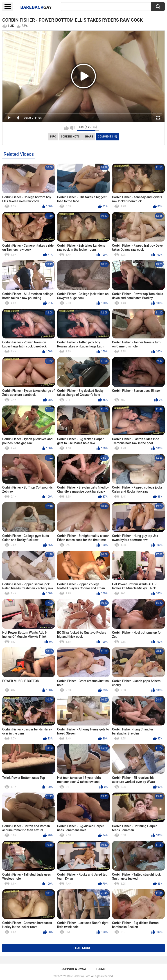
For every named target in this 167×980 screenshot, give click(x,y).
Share (89, 137)
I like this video (66, 128)
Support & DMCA (74, 969)
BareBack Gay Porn (79, 976)
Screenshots (70, 137)
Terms (101, 969)
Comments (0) (107, 137)
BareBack (36, 7)
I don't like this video (72, 128)
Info (53, 137)
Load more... (84, 948)
